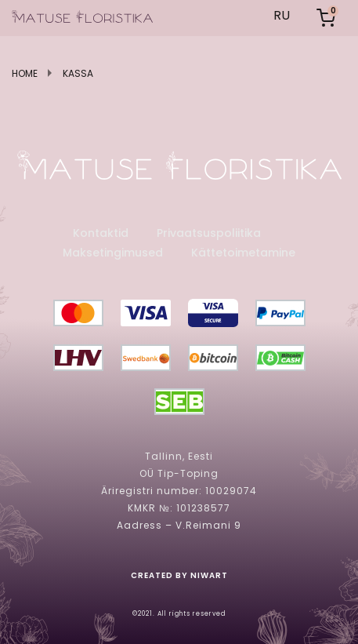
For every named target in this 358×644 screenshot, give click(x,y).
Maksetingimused (113, 253)
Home (25, 74)
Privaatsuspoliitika (209, 233)
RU (282, 15)
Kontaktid (101, 233)
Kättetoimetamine (243, 253)
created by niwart (179, 576)
